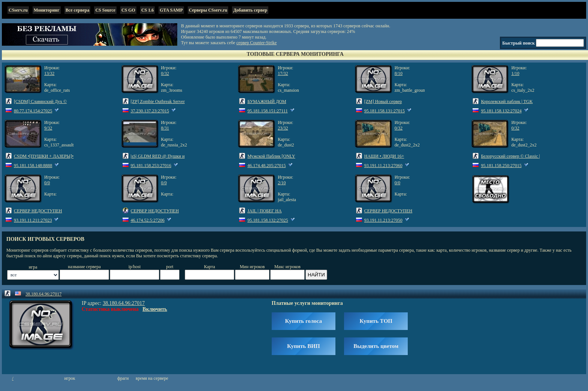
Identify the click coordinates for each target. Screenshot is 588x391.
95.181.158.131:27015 (385, 111)
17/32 (283, 73)
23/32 (283, 128)
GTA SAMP (171, 10)
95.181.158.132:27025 (268, 220)
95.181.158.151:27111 (267, 111)
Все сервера (78, 10)
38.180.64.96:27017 (43, 294)
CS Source (105, 10)
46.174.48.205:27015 (266, 166)
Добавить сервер (250, 10)
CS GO (128, 10)
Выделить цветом (376, 346)
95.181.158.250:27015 (501, 166)
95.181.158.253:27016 (151, 166)
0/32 (165, 73)
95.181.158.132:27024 (501, 111)
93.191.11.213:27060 (383, 166)
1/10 (515, 73)
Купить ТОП (376, 321)
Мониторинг (47, 10)
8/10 (399, 73)
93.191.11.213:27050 (383, 220)
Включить (155, 309)
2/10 (282, 183)
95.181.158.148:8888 (33, 166)
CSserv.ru (18, 10)
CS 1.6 (147, 10)
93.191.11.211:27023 (33, 220)
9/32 (48, 128)
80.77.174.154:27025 (33, 111)
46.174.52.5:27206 (148, 220)
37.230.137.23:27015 (150, 111)
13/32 (49, 73)
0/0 (47, 183)
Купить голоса (304, 321)
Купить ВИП (304, 346)
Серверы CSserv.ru (208, 10)
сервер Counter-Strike (257, 43)
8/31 (165, 128)
